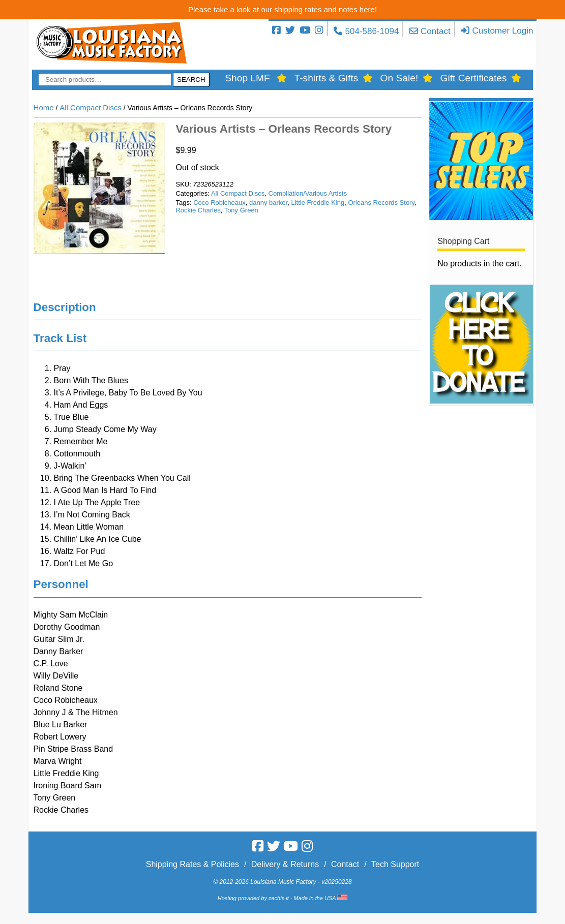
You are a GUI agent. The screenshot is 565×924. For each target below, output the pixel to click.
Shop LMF (247, 78)
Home (44, 107)
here (367, 9)
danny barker (268, 203)
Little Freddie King (318, 203)
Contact (436, 31)
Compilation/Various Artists (308, 193)
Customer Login (502, 31)
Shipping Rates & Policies (192, 864)
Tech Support (395, 864)
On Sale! (399, 78)
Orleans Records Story (381, 203)
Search (191, 80)
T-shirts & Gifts (326, 78)
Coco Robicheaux (219, 203)
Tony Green (241, 210)
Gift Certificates (473, 78)
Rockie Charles (198, 210)
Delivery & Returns (285, 864)
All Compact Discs (91, 107)
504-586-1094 (372, 31)
